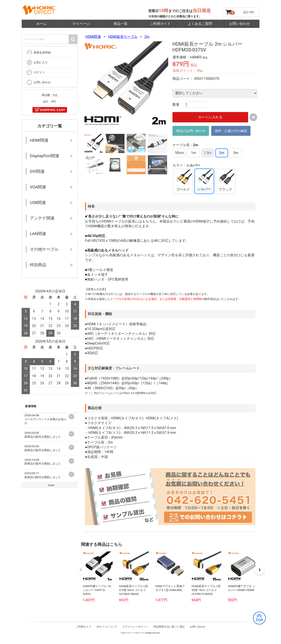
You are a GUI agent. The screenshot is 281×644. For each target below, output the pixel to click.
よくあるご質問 (200, 24)
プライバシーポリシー (135, 634)
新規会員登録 (38, 53)
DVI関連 (37, 171)
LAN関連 (38, 234)
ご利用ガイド (160, 24)
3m (236, 153)
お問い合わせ (239, 24)
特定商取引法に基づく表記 (169, 634)
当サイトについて (107, 634)
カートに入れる (210, 117)
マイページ (81, 24)
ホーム (42, 24)
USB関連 (38, 203)
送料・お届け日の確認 (231, 131)
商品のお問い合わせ (191, 131)
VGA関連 (38, 187)
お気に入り (37, 62)
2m (147, 37)
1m (194, 153)
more (51, 485)
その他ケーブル (44, 249)
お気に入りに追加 (253, 117)
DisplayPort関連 (45, 156)
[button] (259, 576)
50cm (179, 153)
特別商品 (38, 265)
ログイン (36, 72)
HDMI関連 (93, 37)
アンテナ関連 (42, 218)
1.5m (208, 153)
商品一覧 (121, 24)
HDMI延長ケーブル (123, 37)
